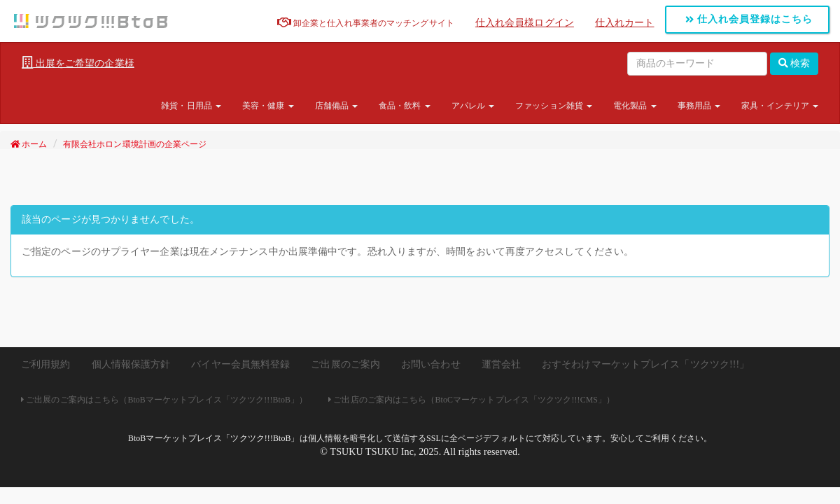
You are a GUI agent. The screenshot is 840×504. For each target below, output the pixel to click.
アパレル (473, 106)
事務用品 (699, 106)
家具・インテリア (780, 106)
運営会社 (501, 364)
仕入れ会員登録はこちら (749, 19)
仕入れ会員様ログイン (525, 23)
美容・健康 (268, 106)
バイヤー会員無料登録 (240, 364)
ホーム (29, 144)
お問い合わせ (431, 364)
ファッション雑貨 (554, 106)
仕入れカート (625, 23)
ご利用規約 (46, 364)
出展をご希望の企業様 (78, 63)
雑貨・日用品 (191, 106)
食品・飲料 (405, 106)
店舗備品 (337, 106)
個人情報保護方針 (131, 364)
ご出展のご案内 (345, 364)
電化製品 (635, 106)
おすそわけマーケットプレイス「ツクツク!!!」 (645, 364)
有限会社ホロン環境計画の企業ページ (135, 144)
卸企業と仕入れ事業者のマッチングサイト (366, 23)
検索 (794, 63)
